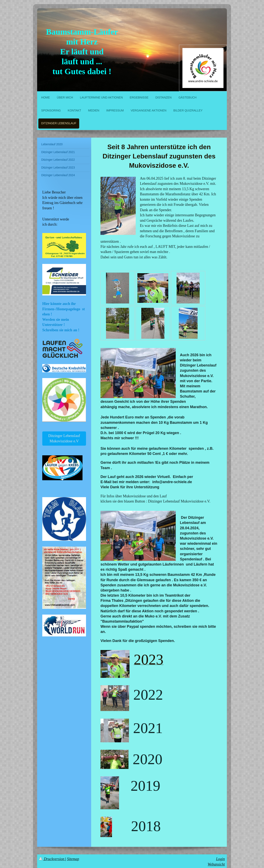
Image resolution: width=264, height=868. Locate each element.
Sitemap (73, 859)
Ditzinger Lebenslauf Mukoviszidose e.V (64, 438)
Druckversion (52, 859)
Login (220, 859)
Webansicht (216, 864)
